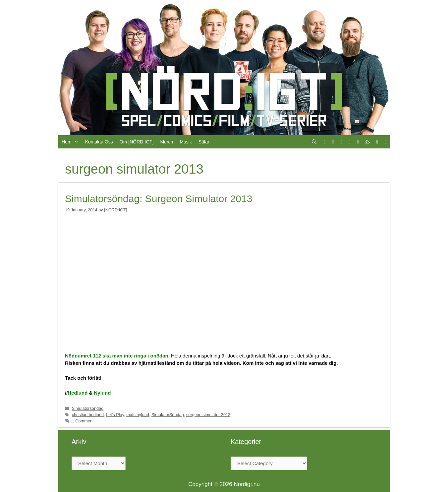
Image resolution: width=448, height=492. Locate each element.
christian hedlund (88, 415)
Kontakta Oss (99, 142)
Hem (72, 142)
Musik (186, 142)
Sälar (204, 142)
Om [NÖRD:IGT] (137, 142)
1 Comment (83, 421)
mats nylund (138, 415)
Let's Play (115, 415)
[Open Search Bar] (314, 142)
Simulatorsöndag (88, 408)
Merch (167, 142)
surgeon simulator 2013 (208, 415)
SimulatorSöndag (168, 415)
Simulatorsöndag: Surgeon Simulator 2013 (159, 199)
